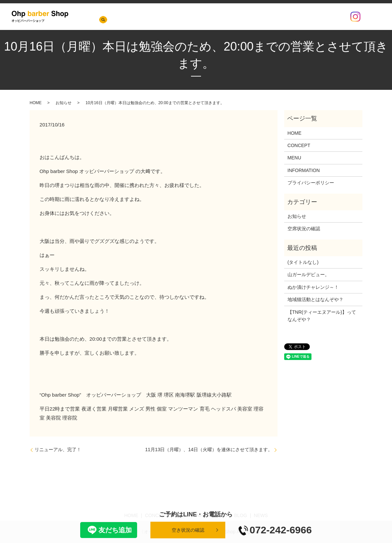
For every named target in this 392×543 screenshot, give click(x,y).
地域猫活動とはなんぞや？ (315, 299)
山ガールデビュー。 (308, 274)
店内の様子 (290, 17)
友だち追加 (109, 530)
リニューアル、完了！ (58, 450)
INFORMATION (235, 17)
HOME (156, 17)
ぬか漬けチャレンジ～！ (313, 287)
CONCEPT (181, 17)
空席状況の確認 (324, 17)
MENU (205, 17)
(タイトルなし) (303, 262)
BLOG (265, 17)
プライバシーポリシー (311, 183)
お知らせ (64, 103)
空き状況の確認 (188, 530)
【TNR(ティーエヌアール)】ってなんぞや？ (322, 316)
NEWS (135, 17)
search (372, 17)
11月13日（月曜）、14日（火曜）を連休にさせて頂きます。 (209, 450)
